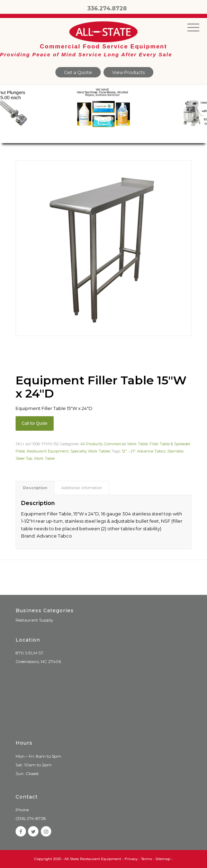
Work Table (44, 458)
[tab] (35, 488)
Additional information (82, 488)
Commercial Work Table (126, 444)
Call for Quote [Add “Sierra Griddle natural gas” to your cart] (35, 423)
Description (35, 488)
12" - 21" (129, 451)
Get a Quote (78, 72)
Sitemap (163, 859)
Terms (147, 859)
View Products (128, 72)
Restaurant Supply (34, 620)
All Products (91, 444)
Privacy (131, 859)
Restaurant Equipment (48, 451)
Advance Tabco (151, 451)
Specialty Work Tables (90, 451)
